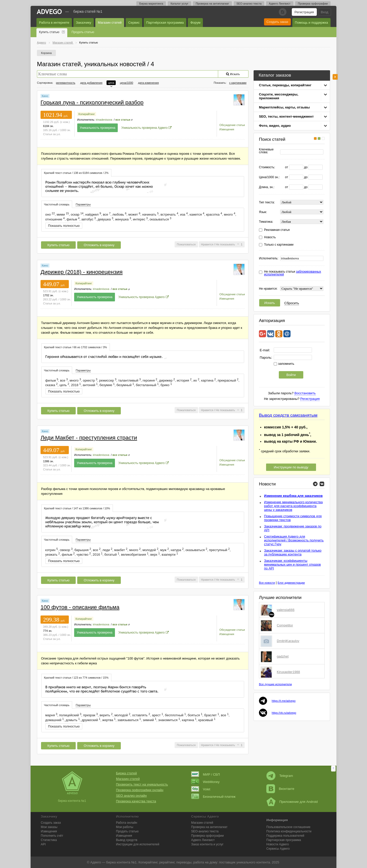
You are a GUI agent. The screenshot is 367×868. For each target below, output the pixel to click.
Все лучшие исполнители (275, 684)
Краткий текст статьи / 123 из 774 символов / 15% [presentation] (76, 678)
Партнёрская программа (165, 23)
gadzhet (283, 656)
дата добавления (91, 83)
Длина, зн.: (267, 187)
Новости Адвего (278, 844)
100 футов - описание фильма (80, 607)
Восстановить (305, 393)
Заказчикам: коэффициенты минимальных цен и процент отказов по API (292, 564)
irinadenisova (104, 120)
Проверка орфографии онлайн (140, 790)
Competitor (285, 625)
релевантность (65, 83)
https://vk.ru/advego (284, 713)
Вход (325, 12)
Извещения (227, 129)
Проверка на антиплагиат (212, 4)
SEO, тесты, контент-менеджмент (286, 116)
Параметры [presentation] (83, 204)
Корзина (46, 53)
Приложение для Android (292, 802)
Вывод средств (127, 840)
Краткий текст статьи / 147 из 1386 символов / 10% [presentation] (77, 508)
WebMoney (205, 782)
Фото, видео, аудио (275, 126)
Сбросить (292, 303)
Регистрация (304, 12)
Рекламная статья (277, 230)
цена (111, 83)
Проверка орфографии (313, 4)
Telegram (280, 776)
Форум (195, 23)
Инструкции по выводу (291, 467)
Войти (291, 375)
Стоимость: (267, 167)
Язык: (263, 212)
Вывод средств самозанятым (288, 415)
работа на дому (205, 862)
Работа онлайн (127, 823)
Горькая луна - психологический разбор (92, 102)
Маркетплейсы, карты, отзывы (284, 107)
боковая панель (335, 77)
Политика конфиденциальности (289, 831)
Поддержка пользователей (285, 836)
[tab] (76, 173)
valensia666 (286, 610)
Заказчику (84, 23)
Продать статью (83, 32)
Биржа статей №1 (88, 11)
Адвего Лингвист (280, 4)
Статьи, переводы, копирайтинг (285, 85)
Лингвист (203, 840)
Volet (201, 789)
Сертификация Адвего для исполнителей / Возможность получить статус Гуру (294, 540)
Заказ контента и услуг (207, 844)
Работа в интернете (54, 23)
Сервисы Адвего (278, 849)
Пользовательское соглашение (288, 827)
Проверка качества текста (136, 801)
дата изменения (148, 83)
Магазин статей (110, 23)
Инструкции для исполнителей (138, 844)
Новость (270, 237)
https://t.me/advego (284, 701)
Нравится (207, 244)
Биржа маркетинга (151, 4)
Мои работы (125, 827)
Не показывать (225, 244)
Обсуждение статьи (232, 125)
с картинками (238, 83)
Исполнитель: (269, 258)
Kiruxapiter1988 (288, 672)
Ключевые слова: (266, 151)
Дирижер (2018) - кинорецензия (82, 272)
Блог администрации (291, 583)
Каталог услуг (179, 4)
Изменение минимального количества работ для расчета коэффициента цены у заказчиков (293, 506)
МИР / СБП (206, 774)
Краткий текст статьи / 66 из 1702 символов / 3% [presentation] (76, 347)
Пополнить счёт (52, 836)
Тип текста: (267, 202)
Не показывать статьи (293, 273)
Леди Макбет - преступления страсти (89, 438)
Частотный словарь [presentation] (57, 204)
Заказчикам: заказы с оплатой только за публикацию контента (293, 552)
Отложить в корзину (99, 245)
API (43, 844)
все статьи (123, 120)
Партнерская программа (284, 840)
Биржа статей (126, 773)
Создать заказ (277, 22)
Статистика (49, 840)
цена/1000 (126, 83)
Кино (45, 96)
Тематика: (266, 222)
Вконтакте (280, 789)
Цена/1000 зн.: (269, 177)
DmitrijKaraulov (288, 641)
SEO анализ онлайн (131, 796)
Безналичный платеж (213, 797)
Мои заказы (49, 827)
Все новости (267, 583)
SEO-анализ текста (249, 4)
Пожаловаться (186, 244)
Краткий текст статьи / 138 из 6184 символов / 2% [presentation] (76, 173)
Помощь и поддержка (311, 23)
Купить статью (49, 32)
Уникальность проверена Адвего (145, 128)
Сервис (134, 23)
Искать (270, 303)
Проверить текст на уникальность (142, 784)
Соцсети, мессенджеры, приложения (279, 96)
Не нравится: (268, 289)
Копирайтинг (87, 114)
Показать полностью (64, 226)
